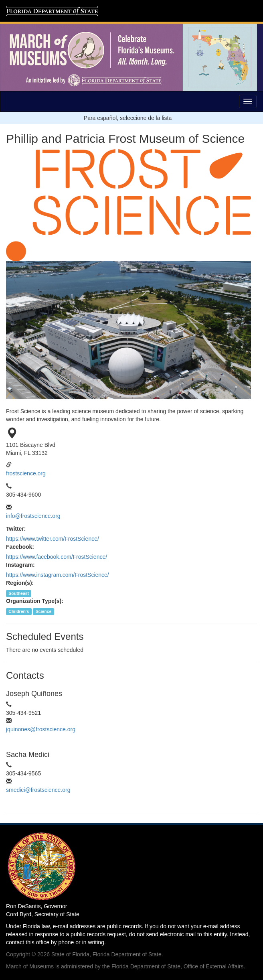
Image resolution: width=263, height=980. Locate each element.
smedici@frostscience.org (38, 790)
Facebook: (20, 547)
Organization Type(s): (35, 601)
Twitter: (16, 529)
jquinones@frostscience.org (41, 729)
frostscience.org (26, 473)
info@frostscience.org (33, 516)
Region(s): (20, 583)
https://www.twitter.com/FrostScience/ (53, 539)
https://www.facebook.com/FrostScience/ (57, 557)
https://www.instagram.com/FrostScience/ (58, 575)
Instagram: (20, 565)
